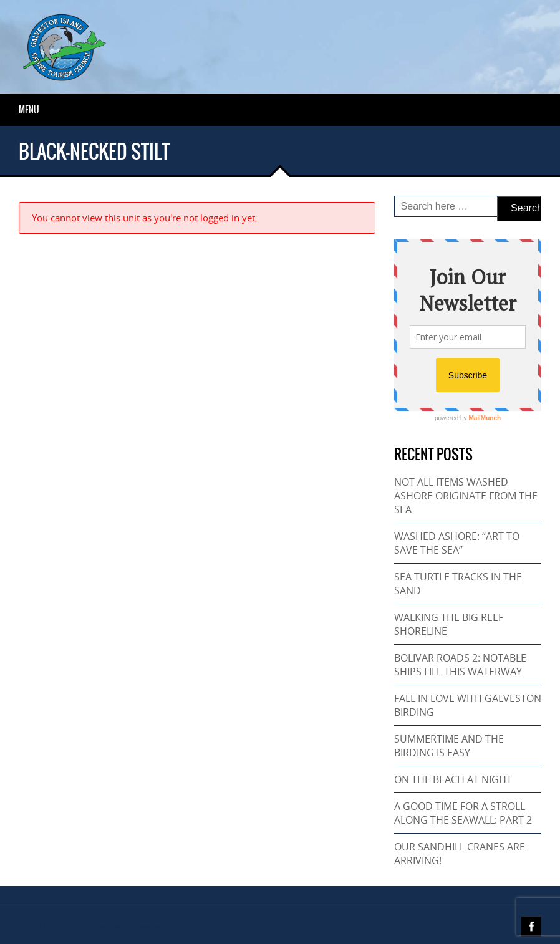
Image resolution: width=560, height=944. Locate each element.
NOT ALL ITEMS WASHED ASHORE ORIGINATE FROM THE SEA (466, 496)
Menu (29, 110)
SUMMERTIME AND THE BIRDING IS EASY (449, 746)
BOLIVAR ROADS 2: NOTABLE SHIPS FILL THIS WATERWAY (460, 665)
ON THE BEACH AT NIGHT (453, 779)
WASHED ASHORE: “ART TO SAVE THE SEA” (457, 543)
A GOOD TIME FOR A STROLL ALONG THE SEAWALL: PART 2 (463, 813)
